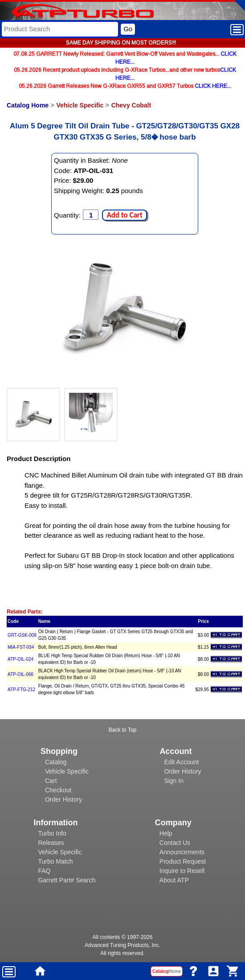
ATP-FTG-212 (21, 690)
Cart (51, 781)
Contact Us (175, 843)
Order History (63, 799)
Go (128, 29)
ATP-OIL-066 (20, 674)
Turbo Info (52, 833)
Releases (51, 843)
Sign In (174, 781)
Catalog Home (28, 105)
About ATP (174, 880)
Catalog (56, 762)
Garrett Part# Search (67, 880)
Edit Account (181, 762)
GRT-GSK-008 (22, 635)
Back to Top (122, 730)
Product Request (183, 861)
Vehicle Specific (80, 105)
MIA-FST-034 (21, 647)
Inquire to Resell (182, 871)
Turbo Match (55, 861)
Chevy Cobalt (131, 105)
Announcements (182, 852)
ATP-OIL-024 (20, 659)
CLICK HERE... (213, 86)
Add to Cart (124, 215)
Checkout (58, 790)
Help (166, 833)
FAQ (44, 871)
